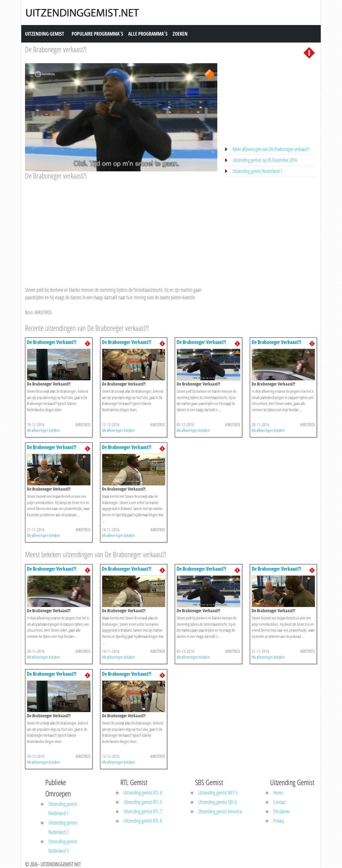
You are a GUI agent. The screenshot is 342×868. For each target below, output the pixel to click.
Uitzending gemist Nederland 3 (63, 846)
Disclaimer (282, 811)
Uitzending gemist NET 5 (218, 793)
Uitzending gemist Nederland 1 (257, 171)
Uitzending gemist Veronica (220, 811)
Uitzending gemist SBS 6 (217, 802)
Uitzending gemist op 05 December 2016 (265, 160)
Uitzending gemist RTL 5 (143, 802)
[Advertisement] (121, 227)
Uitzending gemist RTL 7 (143, 811)
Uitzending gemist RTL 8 (143, 821)
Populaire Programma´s (97, 34)
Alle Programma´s (148, 34)
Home (278, 793)
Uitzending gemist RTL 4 (143, 793)
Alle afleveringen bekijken (43, 430)
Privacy (279, 821)
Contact (279, 802)
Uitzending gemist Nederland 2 (63, 827)
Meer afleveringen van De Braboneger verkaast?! (271, 149)
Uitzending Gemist (45, 34)
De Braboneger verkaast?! (56, 49)
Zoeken (180, 34)
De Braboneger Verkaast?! (52, 342)
